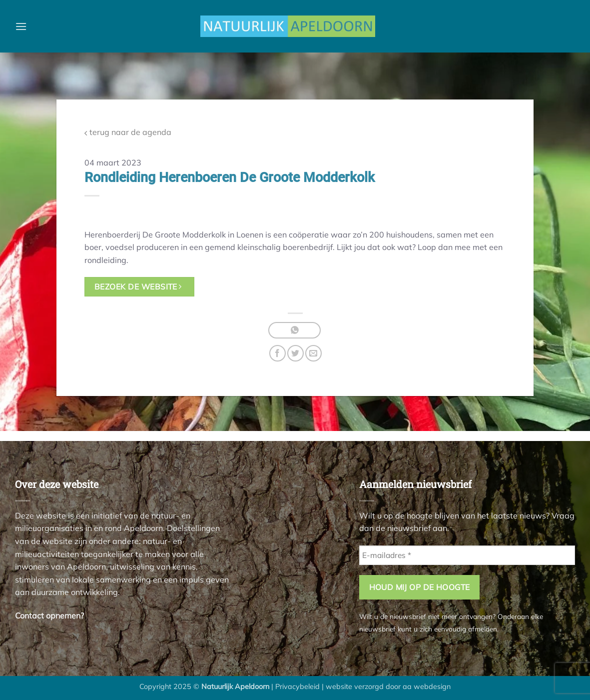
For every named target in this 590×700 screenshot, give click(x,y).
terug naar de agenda (128, 132)
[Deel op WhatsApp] (295, 330)
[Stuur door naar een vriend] (313, 353)
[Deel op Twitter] (295, 353)
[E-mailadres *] (467, 555)
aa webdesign (427, 686)
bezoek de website (138, 286)
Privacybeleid (297, 686)
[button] (21, 26)
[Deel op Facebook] (278, 353)
